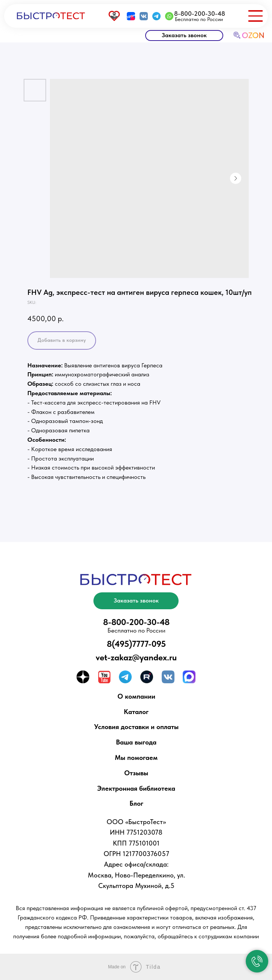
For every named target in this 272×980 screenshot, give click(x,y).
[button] (184, 35)
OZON (253, 35)
